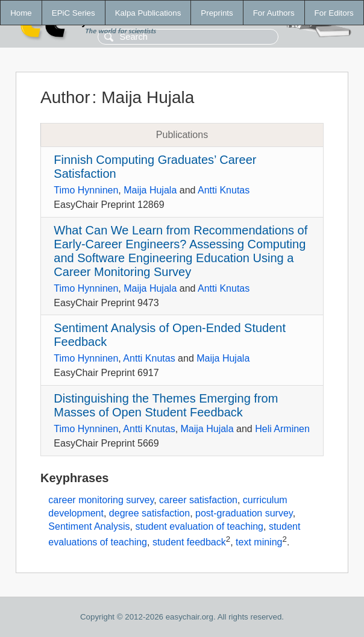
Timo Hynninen (86, 190)
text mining (259, 542)
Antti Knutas (224, 190)
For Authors (274, 13)
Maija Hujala (150, 190)
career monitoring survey (101, 500)
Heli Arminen (282, 429)
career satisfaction (198, 500)
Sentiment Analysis (89, 526)
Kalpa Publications (148, 13)
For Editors (334, 13)
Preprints (217, 13)
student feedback (189, 542)
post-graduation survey (244, 513)
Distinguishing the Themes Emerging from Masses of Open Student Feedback (166, 405)
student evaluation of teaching (199, 526)
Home (21, 13)
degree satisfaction (149, 513)
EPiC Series (74, 13)
